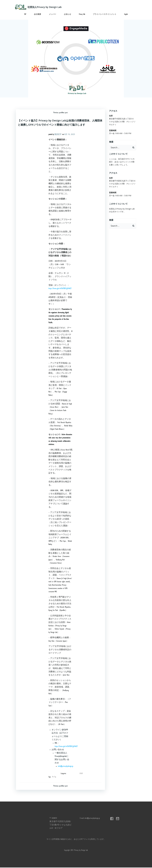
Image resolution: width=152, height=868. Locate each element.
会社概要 (38, 14)
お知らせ (68, 14)
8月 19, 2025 (70, 134)
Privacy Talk (82, 14)
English (126, 14)
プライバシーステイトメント (105, 14)
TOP (25, 14)
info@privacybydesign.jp (66, 766)
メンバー (53, 14)
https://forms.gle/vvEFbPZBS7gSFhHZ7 (60, 289)
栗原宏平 (58, 134)
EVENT (81, 774)
